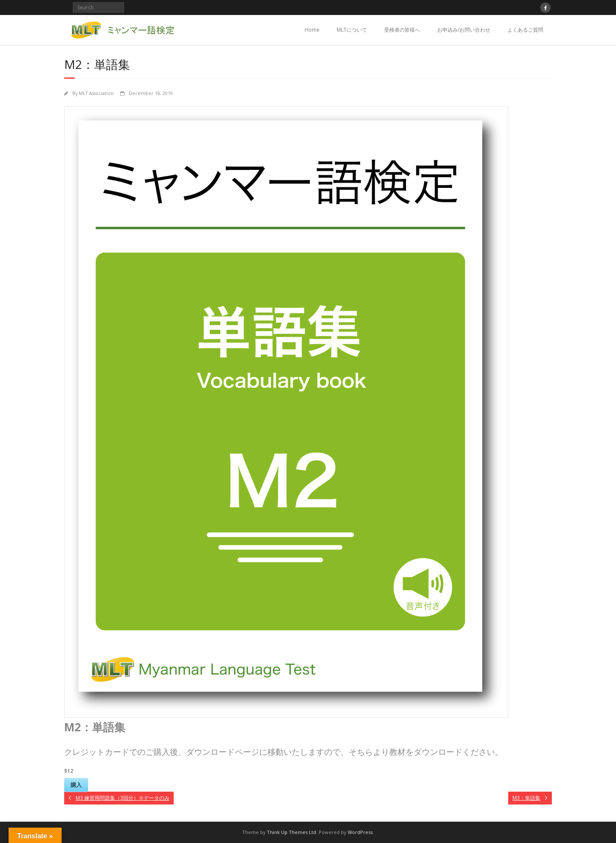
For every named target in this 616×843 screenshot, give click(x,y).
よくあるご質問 (525, 30)
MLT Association (96, 93)
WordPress (360, 832)
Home (312, 30)
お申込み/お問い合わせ (464, 30)
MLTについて (352, 30)
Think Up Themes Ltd (292, 832)
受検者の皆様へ (402, 30)
